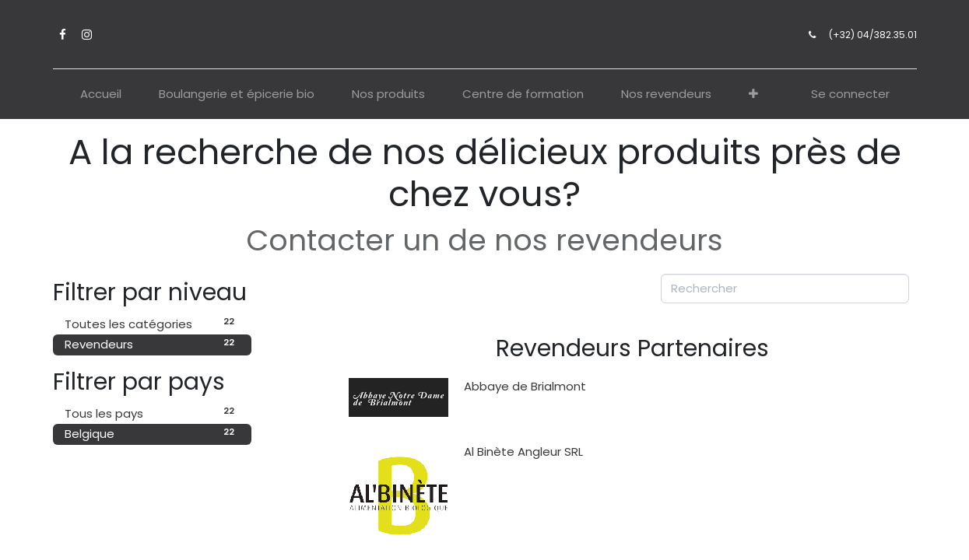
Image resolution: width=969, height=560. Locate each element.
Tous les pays (152, 413)
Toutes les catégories (152, 323)
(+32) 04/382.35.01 (873, 35)
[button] (753, 94)
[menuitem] (101, 94)
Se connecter (850, 94)
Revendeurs (152, 344)
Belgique (152, 434)
